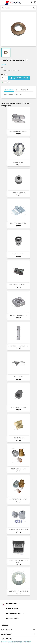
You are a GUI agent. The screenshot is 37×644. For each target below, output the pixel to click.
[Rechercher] (18, 8)
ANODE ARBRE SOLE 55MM (18, 407)
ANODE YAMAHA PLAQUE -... (19, 223)
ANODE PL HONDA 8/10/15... (18, 315)
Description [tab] (9, 90)
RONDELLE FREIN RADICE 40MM (18, 591)
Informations (7, 639)
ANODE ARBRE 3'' (18, 162)
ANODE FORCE (18, 377)
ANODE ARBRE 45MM (18, 254)
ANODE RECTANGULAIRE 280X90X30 (19, 346)
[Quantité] (3, 78)
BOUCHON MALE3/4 (18, 438)
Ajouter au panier (19, 78)
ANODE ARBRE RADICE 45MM (18, 499)
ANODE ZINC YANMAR (19, 193)
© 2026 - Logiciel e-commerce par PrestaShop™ (16, 642)
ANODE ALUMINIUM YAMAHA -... (19, 285)
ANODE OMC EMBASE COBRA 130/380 (19, 561)
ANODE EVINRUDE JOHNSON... (19, 131)
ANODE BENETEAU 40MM (19, 469)
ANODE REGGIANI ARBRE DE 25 (19, 530)
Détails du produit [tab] (22, 90)
